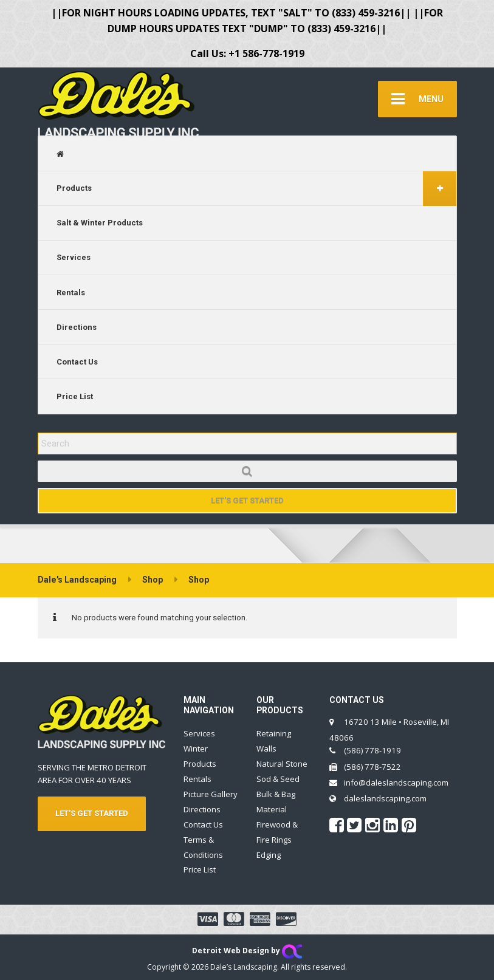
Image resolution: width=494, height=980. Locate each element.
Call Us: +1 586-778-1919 (247, 53)
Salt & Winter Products (100, 223)
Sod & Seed (278, 779)
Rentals (71, 293)
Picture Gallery (211, 794)
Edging (269, 855)
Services (74, 257)
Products (74, 188)
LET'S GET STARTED (92, 813)
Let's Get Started (247, 500)
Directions (77, 327)
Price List (75, 396)
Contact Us (77, 362)
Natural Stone (282, 764)
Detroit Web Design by (247, 951)
